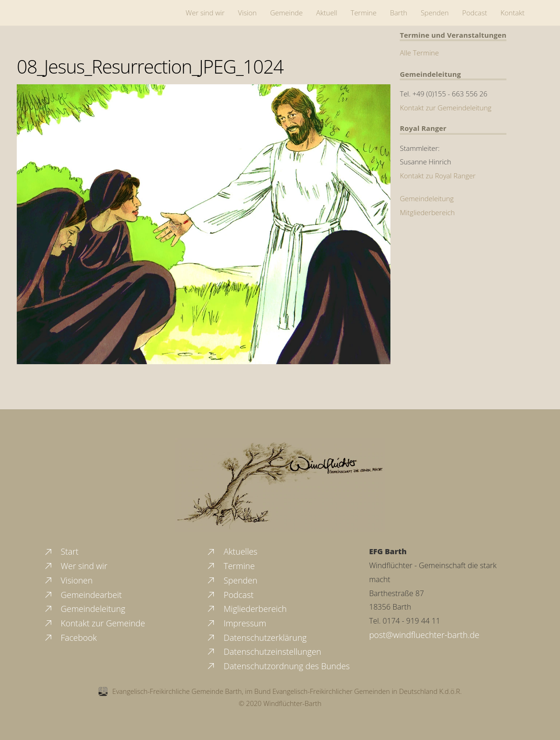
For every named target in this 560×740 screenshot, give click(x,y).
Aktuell (327, 13)
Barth (399, 13)
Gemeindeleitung (427, 198)
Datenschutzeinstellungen (263, 652)
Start (61, 551)
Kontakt (512, 13)
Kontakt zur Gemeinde (94, 623)
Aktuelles (232, 551)
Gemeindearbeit (83, 595)
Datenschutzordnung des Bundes (278, 666)
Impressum (236, 623)
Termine (364, 13)
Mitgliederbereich (427, 212)
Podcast (475, 13)
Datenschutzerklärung (256, 638)
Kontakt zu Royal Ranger (438, 176)
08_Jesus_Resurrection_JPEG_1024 (150, 66)
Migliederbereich (246, 609)
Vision (247, 13)
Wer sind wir (205, 13)
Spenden (435, 13)
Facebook (70, 638)
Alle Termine (419, 53)
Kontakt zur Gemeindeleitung (446, 108)
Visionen (68, 580)
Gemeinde (287, 13)
